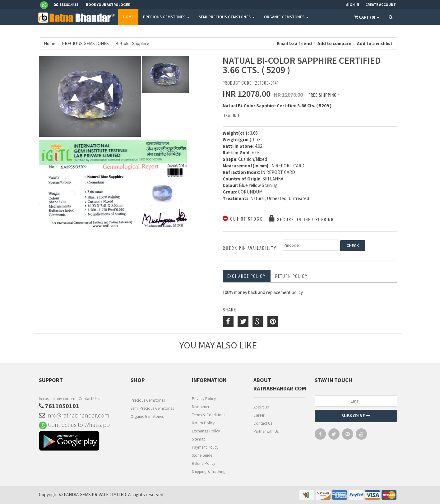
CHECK (353, 245)
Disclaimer (201, 407)
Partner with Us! (266, 431)
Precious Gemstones (148, 400)
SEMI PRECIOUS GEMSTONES (227, 17)
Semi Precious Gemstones (152, 408)
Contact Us (263, 423)
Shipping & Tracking (209, 471)
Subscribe (356, 416)
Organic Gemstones (147, 416)
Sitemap (199, 439)
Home (128, 17)
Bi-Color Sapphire (132, 43)
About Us (261, 407)
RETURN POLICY (292, 276)
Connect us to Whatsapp (74, 425)
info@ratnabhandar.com (74, 415)
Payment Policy (205, 447)
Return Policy (203, 423)
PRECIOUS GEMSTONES (166, 17)
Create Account (381, 5)
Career (259, 415)
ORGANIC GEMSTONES (286, 17)
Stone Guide (202, 455)
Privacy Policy (204, 399)
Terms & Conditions (208, 415)
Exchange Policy (247, 276)
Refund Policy (204, 463)
